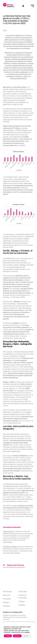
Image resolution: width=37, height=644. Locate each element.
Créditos (22, 605)
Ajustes (26, 636)
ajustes (27, 632)
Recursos (7, 595)
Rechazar (17, 636)
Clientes (6, 602)
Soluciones (7, 592)
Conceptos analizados (12, 527)
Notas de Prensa (15, 565)
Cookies (22, 601)
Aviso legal (23, 592)
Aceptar (8, 636)
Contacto (6, 606)
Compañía (7, 599)
